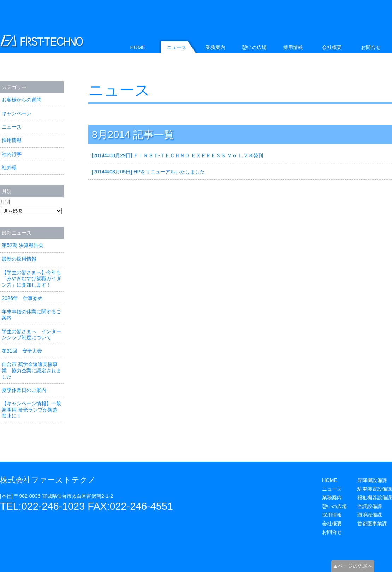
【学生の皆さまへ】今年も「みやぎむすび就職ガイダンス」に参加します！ (31, 279)
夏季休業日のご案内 (24, 390)
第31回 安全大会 (22, 351)
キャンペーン (17, 113)
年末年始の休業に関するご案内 (31, 315)
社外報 (9, 167)
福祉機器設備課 (375, 497)
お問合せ (371, 47)
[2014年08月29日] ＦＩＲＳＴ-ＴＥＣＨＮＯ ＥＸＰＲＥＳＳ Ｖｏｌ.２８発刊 (177, 155)
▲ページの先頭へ (353, 566)
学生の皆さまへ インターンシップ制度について (31, 334)
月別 (5, 202)
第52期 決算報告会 (23, 245)
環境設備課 (370, 515)
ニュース (119, 90)
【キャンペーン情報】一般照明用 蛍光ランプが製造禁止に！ (31, 410)
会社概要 (332, 47)
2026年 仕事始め (22, 298)
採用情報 (12, 140)
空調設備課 (370, 506)
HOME (138, 47)
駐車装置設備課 (375, 489)
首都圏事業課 (372, 524)
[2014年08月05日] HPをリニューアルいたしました (148, 172)
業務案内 (215, 47)
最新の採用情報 (19, 259)
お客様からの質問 (22, 100)
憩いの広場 (254, 47)
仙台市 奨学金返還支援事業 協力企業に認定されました (31, 370)
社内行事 (12, 154)
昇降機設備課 (372, 480)
